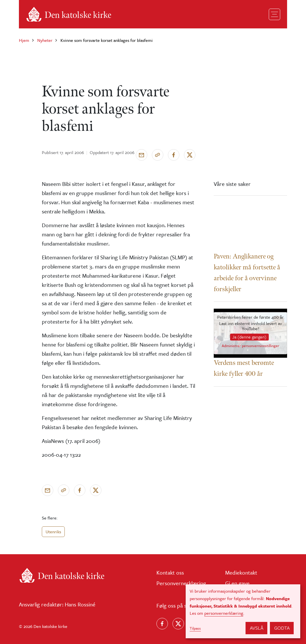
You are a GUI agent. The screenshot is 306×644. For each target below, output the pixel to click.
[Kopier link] (158, 155)
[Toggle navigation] (274, 14)
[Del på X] (190, 155)
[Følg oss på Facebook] (162, 624)
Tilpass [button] (195, 628)
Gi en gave (237, 583)
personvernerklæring (224, 613)
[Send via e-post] (142, 155)
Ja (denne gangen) (249, 337)
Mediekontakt (241, 572)
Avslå (257, 628)
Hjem (24, 40)
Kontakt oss (170, 572)
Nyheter (45, 40)
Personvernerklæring (181, 583)
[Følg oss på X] (178, 624)
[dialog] (243, 611)
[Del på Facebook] (174, 155)
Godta (282, 628)
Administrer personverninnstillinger (250, 346)
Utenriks (53, 532)
